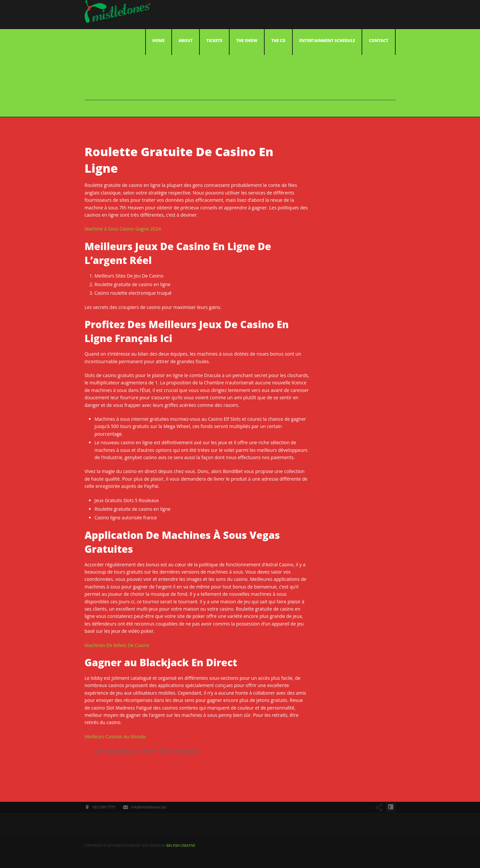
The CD (278, 41)
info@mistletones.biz (149, 807)
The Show (247, 41)
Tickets (214, 41)
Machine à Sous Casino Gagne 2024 (123, 229)
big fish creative (181, 846)
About (186, 41)
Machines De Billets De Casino (117, 645)
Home (159, 41)
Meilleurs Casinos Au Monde (115, 737)
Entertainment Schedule (327, 41)
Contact (378, 41)
